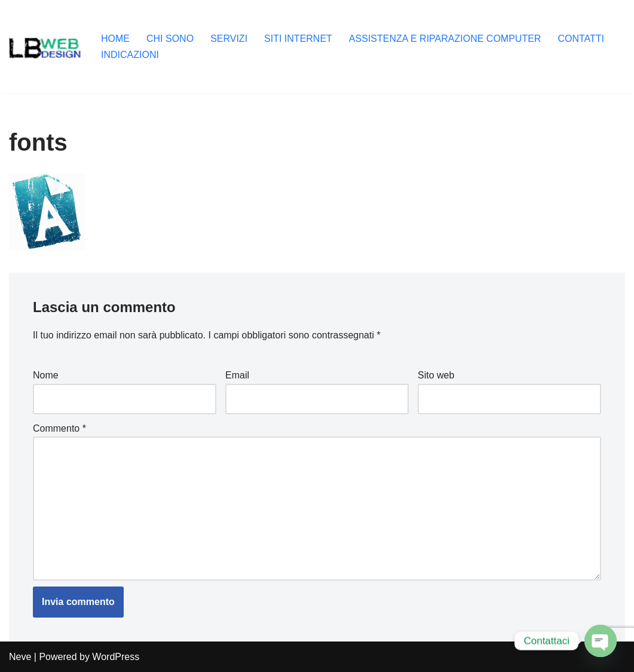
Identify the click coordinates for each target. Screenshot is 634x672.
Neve (20, 657)
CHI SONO (170, 39)
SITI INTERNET (298, 39)
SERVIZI (229, 39)
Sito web (436, 375)
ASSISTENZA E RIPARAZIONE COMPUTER (445, 39)
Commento (59, 428)
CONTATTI (581, 39)
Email (237, 375)
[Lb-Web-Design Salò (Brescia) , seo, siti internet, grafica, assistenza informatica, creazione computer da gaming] (45, 47)
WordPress (116, 657)
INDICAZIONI (130, 55)
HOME (115, 39)
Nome (46, 375)
